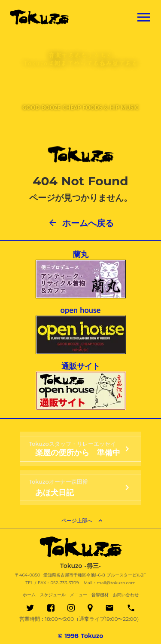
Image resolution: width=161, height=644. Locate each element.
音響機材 (100, 595)
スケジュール (53, 595)
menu (144, 17)
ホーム (29, 595)
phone (131, 608)
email (109, 608)
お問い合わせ (126, 595)
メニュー (79, 595)
